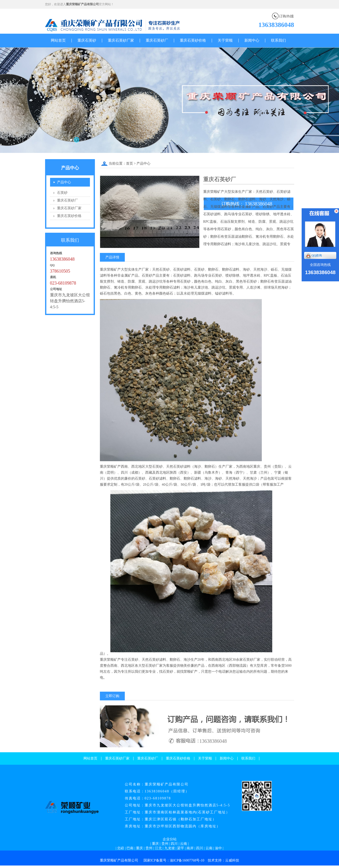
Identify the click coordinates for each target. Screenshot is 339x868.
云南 (184, 844)
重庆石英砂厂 (157, 40)
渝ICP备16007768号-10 (187, 860)
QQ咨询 (314, 256)
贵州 (165, 844)
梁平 (181, 848)
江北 (158, 848)
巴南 (130, 848)
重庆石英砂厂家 (121, 40)
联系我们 (278, 40)
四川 (174, 844)
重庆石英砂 (87, 40)
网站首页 (58, 40)
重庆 (155, 844)
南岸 (190, 848)
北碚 (121, 848)
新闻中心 (252, 40)
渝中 (218, 848)
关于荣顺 (225, 40)
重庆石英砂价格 (193, 40)
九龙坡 (170, 848)
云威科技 (232, 860)
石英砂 (62, 193)
